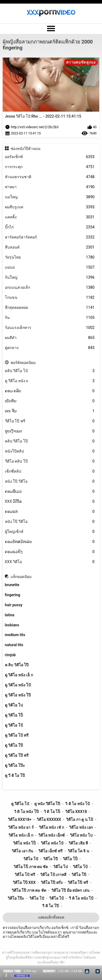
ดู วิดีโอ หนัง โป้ (18, 685)
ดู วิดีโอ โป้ (14, 725)
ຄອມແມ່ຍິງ (50, 552)
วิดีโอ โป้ (80, 867)
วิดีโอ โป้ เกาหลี (53, 875)
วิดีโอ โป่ (61, 867)
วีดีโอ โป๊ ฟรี (50, 421)
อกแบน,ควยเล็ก (50, 288)
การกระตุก (50, 167)
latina (10, 615)
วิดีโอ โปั (31, 859)
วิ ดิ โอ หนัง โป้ (78, 804)
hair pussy (14, 605)
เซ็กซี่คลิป (50, 471)
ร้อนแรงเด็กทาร (50, 328)
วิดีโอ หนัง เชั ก (51, 827)
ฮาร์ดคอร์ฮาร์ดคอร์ (50, 237)
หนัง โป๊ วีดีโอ (50, 481)
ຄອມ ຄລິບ (50, 391)
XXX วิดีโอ (50, 562)
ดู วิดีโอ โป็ (14, 715)
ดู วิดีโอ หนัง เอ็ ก (19, 675)
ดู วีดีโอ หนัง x (50, 381)
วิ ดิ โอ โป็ (52, 812)
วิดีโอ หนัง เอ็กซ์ (52, 835)
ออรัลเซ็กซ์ (50, 157)
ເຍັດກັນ (50, 401)
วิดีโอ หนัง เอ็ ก (21, 835)
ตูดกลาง (50, 348)
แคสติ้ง (50, 217)
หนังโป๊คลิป (50, 451)
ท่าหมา (50, 187)
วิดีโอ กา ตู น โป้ (80, 819)
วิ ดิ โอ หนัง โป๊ (26, 812)
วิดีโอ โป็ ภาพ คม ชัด (31, 867)
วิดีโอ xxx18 (76, 812)
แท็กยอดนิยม (21, 577)
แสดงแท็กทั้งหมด (51, 917)
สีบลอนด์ (50, 247)
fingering (13, 595)
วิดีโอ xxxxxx (49, 819)
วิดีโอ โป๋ (37, 898)
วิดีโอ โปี (50, 859)
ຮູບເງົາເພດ (50, 431)
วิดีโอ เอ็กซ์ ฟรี (50, 851)
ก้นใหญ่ (50, 277)
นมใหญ (50, 197)
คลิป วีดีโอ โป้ (50, 371)
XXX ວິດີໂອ (50, 502)
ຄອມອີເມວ (50, 491)
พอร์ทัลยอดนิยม (23, 363)
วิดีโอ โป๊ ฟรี (78, 882)
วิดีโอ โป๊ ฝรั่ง (52, 882)
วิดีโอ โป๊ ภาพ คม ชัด (29, 890)
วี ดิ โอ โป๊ (50, 906)
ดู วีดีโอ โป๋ (20, 804)
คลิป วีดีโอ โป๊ (50, 441)
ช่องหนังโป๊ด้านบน (25, 149)
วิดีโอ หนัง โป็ (24, 843)
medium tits (15, 635)
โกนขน (50, 298)
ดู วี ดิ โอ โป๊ (15, 775)
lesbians (12, 625)
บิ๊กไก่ (50, 227)
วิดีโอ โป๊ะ (16, 898)
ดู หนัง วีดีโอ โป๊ (47, 804)
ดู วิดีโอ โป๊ (14, 745)
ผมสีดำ (50, 338)
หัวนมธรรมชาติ (50, 177)
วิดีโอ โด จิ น (78, 851)
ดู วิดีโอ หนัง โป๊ (18, 695)
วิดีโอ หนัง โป (81, 835)
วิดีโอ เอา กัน (22, 851)
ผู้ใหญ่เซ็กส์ (50, 532)
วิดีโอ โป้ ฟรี (25, 875)
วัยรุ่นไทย (50, 257)
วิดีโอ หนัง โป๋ (52, 843)
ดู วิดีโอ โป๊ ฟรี (17, 755)
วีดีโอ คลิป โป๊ (50, 461)
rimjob (10, 655)
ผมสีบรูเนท (50, 207)
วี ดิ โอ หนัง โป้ (81, 898)
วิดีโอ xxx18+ (20, 819)
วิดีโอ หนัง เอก (81, 827)
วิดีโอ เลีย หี (78, 843)
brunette (12, 585)
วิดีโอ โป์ (56, 898)
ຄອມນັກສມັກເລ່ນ (50, 542)
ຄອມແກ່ (50, 512)
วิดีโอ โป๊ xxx (24, 882)
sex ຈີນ (50, 411)
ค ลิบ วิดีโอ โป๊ (17, 665)
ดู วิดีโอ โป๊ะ (15, 765)
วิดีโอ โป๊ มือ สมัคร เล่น (70, 890)
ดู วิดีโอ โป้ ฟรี (17, 735)
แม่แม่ (50, 267)
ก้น (50, 318)
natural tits (14, 645)
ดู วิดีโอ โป (14, 705)
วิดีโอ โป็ (70, 859)
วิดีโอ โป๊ (79, 875)
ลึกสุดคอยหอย (50, 308)
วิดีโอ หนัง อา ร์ (21, 827)
